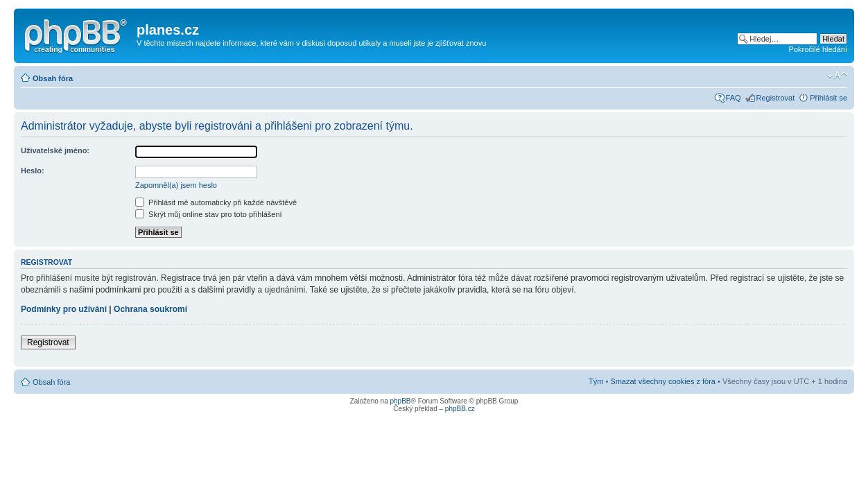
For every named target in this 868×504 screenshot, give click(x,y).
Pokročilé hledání (818, 49)
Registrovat (776, 98)
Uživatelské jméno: (55, 150)
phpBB (400, 401)
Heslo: (33, 171)
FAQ (734, 98)
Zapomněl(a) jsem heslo (176, 185)
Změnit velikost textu (837, 76)
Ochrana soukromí (150, 309)
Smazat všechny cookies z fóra (663, 381)
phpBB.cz (460, 409)
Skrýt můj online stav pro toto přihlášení (209, 214)
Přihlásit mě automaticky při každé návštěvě (216, 202)
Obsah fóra (53, 78)
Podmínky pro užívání (64, 309)
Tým (596, 381)
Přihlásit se (828, 98)
